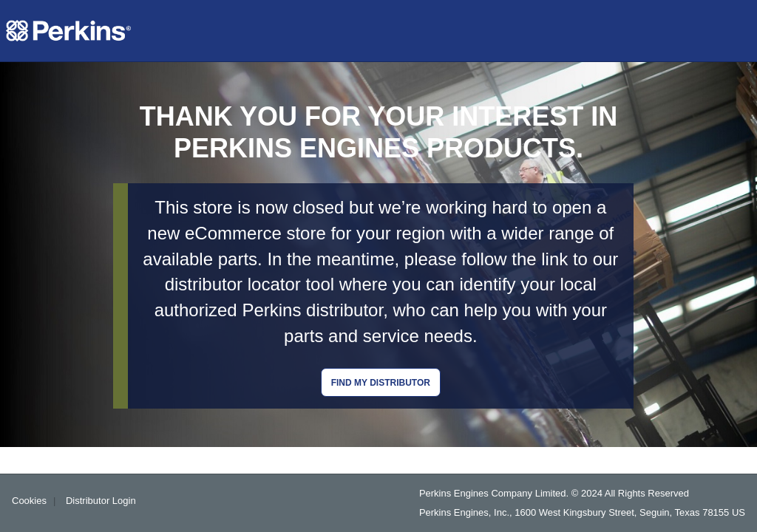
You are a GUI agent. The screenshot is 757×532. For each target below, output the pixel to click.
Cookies (29, 501)
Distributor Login (101, 501)
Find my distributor (381, 383)
